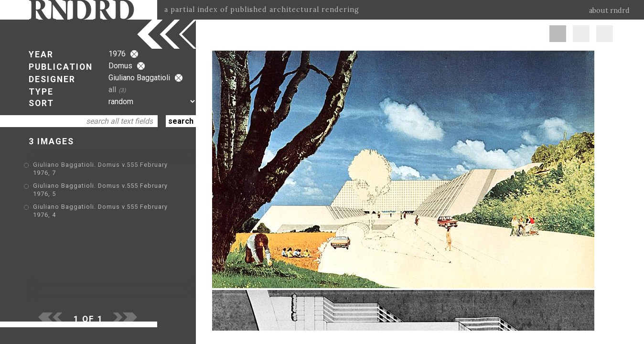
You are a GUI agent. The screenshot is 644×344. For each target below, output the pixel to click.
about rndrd (609, 11)
